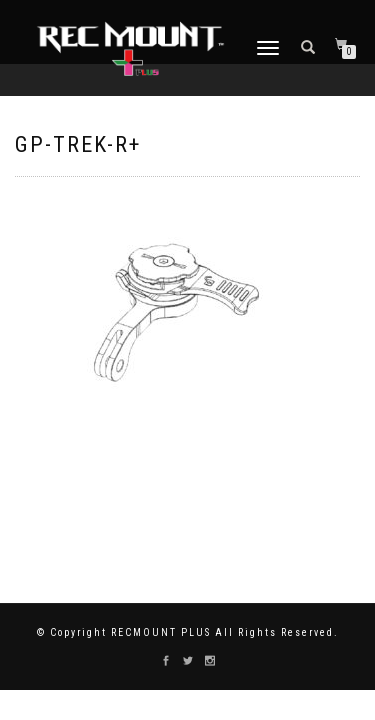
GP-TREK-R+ (78, 144)
